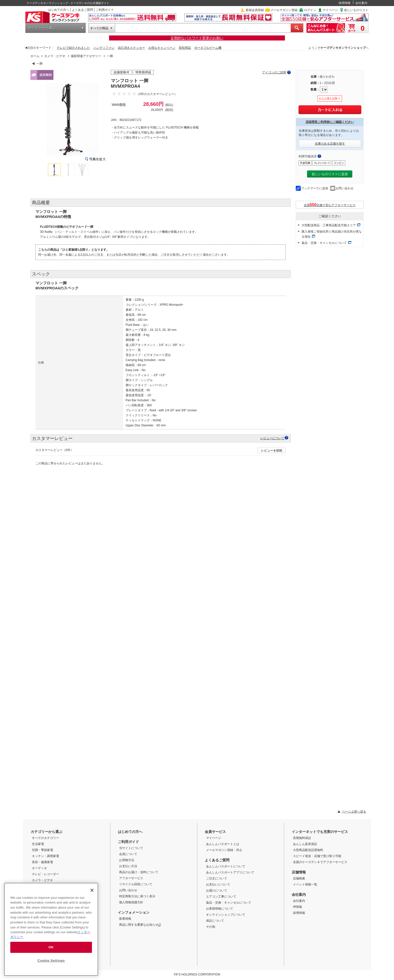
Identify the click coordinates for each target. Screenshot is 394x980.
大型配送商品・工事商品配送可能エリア (329, 225)
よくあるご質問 (82, 10)
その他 (211, 927)
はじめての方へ (59, 10)
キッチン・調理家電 (45, 856)
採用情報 (344, 3)
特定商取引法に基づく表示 (137, 896)
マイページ (330, 10)
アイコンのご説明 (274, 72)
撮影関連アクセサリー (86, 56)
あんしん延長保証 (305, 844)
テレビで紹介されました (73, 48)
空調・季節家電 (42, 850)
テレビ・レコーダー (45, 874)
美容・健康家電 (42, 862)
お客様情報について (220, 909)
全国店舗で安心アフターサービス (330, 205)
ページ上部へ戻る (354, 812)
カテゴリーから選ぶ (42, 28)
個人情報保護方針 (131, 902)
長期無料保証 (302, 838)
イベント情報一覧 (305, 884)
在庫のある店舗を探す (330, 144)
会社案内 (361, 3)
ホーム (35, 56)
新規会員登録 (255, 10)
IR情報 (298, 907)
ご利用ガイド (105, 10)
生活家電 (38, 844)
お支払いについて (218, 884)
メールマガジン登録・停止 (224, 850)
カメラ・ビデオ (55, 56)
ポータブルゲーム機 (208, 48)
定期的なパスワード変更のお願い (197, 38)
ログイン (310, 10)
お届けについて (217, 890)
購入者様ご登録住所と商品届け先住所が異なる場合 (332, 234)
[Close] (92, 890)
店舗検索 (299, 878)
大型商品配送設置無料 (308, 850)
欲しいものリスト (356, 10)
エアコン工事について (221, 897)
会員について (128, 854)
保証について (215, 921)
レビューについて (272, 438)
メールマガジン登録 (284, 10)
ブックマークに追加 (315, 188)
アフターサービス (131, 878)
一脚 (110, 56)
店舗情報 (299, 872)
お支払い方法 (128, 866)
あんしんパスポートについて (226, 866)
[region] (51, 929)
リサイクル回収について (136, 884)
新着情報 (125, 919)
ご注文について (217, 878)
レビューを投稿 (272, 451)
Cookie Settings (51, 961)
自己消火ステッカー (131, 48)
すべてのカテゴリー (45, 838)
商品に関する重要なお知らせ (140, 925)
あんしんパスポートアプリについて (230, 872)
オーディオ (39, 868)
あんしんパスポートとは (223, 844)
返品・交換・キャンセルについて (324, 243)
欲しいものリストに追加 (330, 174)
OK (51, 947)
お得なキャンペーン (162, 48)
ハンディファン (104, 48)
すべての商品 (99, 28)
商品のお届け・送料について (139, 872)
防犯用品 (185, 48)
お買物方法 (127, 860)
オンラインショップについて (226, 915)
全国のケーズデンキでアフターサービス (320, 862)
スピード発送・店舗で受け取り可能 (317, 856)
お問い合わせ (344, 188)
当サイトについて (131, 848)
